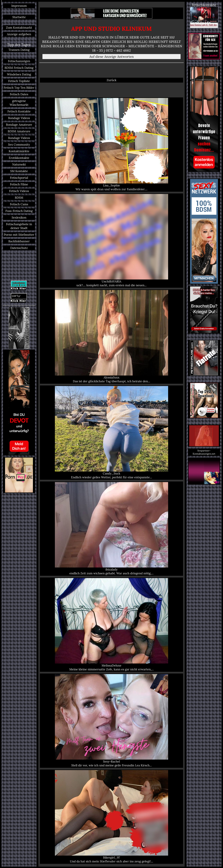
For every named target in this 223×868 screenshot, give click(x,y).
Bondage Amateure (19, 125)
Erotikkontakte (19, 158)
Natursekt (19, 164)
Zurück (111, 80)
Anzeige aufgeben (19, 34)
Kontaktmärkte (19, 151)
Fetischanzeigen (19, 61)
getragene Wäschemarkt (19, 103)
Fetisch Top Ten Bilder (19, 88)
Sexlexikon (19, 218)
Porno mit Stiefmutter (19, 235)
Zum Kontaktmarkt (19, 28)
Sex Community (19, 145)
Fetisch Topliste (19, 81)
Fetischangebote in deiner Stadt (19, 226)
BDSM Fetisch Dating (19, 68)
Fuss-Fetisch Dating (19, 211)
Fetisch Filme (19, 184)
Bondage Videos (19, 118)
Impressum (19, 6)
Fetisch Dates (19, 94)
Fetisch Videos (19, 191)
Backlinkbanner (19, 241)
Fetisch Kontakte (19, 111)
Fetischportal (19, 178)
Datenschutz (19, 248)
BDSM (19, 198)
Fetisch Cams (19, 204)
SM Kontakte (19, 171)
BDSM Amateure (19, 131)
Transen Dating (19, 50)
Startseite (19, 17)
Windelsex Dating (19, 74)
